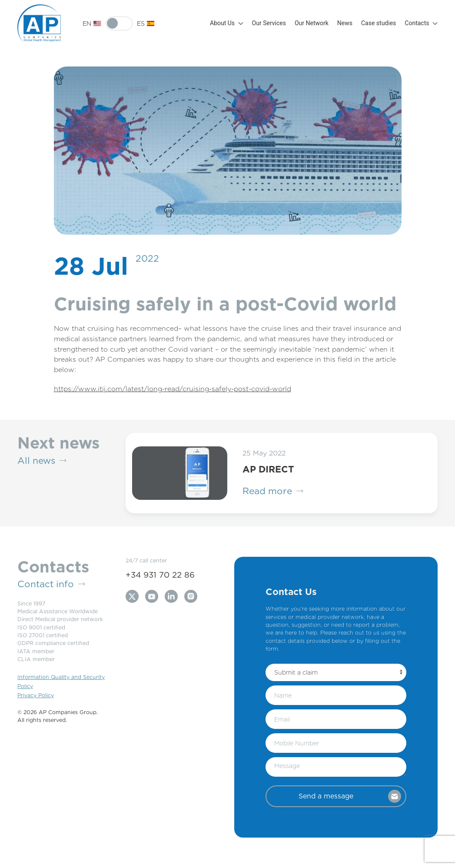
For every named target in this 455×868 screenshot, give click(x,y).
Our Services (269, 23)
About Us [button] (227, 23)
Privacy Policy (36, 695)
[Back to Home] (39, 23)
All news (42, 461)
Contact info (51, 584)
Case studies (379, 23)
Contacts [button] (421, 23)
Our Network (312, 23)
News (345, 23)
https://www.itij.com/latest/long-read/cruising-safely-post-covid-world (173, 389)
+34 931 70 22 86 (160, 575)
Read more (273, 491)
